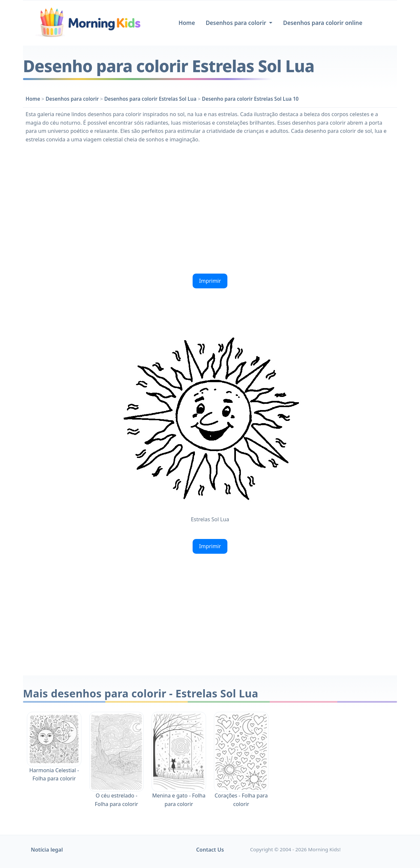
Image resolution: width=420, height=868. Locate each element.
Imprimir (210, 281)
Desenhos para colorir (72, 99)
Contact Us (210, 850)
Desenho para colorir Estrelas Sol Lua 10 (250, 99)
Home (187, 23)
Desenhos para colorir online (323, 23)
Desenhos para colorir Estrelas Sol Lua (150, 99)
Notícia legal (47, 850)
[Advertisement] (210, 208)
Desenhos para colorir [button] (237, 23)
